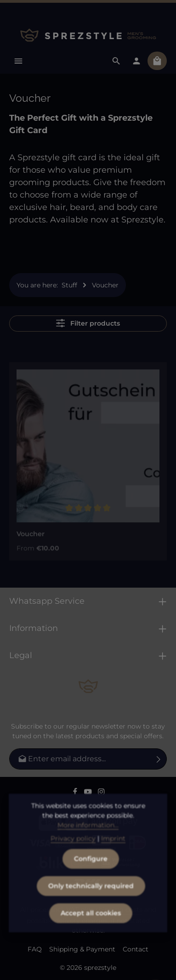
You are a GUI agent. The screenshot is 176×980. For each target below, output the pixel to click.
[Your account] (136, 61)
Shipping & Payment (82, 949)
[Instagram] (101, 793)
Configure (91, 873)
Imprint (113, 853)
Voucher (31, 538)
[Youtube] (89, 793)
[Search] (116, 61)
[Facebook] (76, 793)
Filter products (88, 323)
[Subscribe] (159, 759)
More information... (88, 840)
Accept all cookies (91, 927)
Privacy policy (73, 853)
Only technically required (91, 900)
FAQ (35, 949)
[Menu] (18, 61)
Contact (136, 949)
